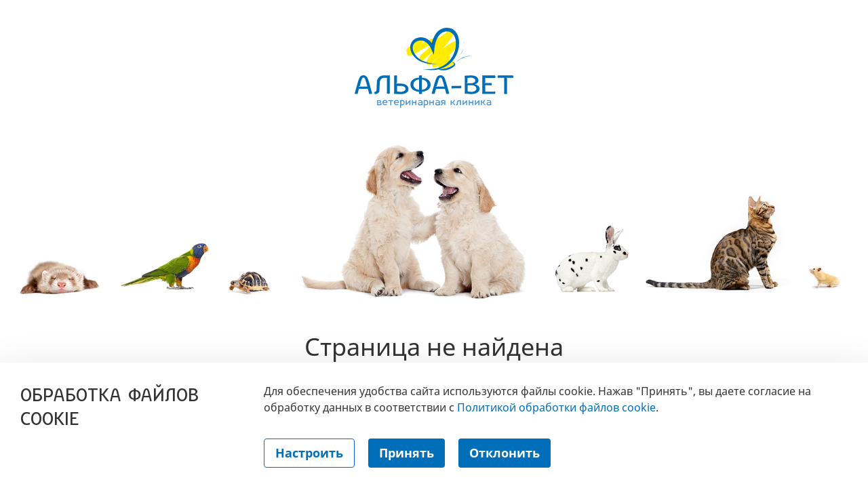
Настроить (309, 453)
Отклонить (505, 453)
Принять (407, 453)
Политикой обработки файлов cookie (556, 407)
